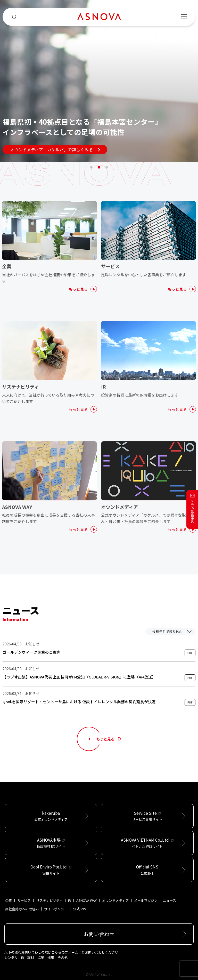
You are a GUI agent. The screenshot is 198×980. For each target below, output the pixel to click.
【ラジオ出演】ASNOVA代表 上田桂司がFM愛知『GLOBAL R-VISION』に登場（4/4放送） (79, 677)
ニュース (170, 900)
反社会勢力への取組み (22, 909)
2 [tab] (99, 167)
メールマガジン (146, 900)
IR (69, 900)
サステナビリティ (49, 900)
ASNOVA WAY (86, 900)
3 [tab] (107, 167)
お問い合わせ (99, 934)
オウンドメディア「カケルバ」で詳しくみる (55, 149)
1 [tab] (91, 167)
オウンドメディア (115, 900)
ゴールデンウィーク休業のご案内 (32, 652)
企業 (9, 900)
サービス (24, 900)
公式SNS (80, 909)
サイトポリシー (56, 909)
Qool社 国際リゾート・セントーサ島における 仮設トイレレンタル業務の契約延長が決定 (79, 702)
